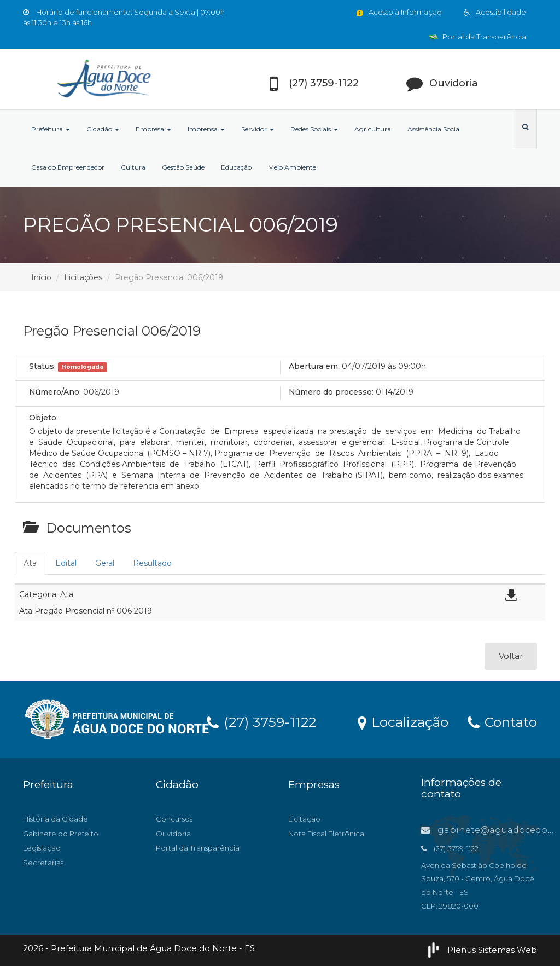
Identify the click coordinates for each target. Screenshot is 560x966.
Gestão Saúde (183, 167)
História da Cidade (56, 819)
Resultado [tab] (152, 563)
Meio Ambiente (292, 167)
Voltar (511, 656)
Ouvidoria (173, 834)
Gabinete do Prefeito (61, 834)
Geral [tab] (105, 563)
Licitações (83, 277)
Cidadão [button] (103, 129)
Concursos (174, 819)
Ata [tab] (30, 563)
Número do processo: (331, 392)
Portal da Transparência (477, 37)
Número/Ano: (55, 392)
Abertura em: (314, 366)
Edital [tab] (66, 563)
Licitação (304, 819)
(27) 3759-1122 (261, 721)
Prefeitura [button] (51, 129)
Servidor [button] (258, 129)
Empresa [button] (153, 129)
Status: (42, 366)
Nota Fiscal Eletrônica (326, 834)
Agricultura (373, 129)
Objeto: (43, 418)
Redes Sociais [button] (314, 129)
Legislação (42, 848)
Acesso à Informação (398, 12)
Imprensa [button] (206, 129)
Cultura (133, 167)
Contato (502, 721)
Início (41, 277)
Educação (236, 167)
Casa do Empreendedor (68, 167)
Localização (403, 721)
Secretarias (43, 863)
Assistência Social (434, 129)
